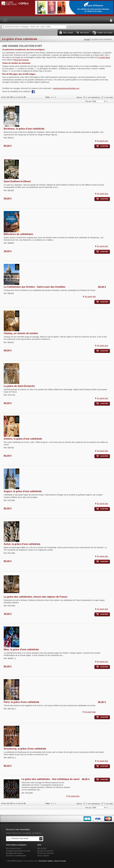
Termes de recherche (45, 853)
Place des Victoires (21, 60)
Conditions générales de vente (18, 851)
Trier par (88, 101)
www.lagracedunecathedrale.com (66, 88)
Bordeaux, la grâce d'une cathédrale (24, 129)
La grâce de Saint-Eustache (19, 386)
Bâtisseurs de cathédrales (18, 234)
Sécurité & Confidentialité (16, 856)
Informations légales (46, 861)
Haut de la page (60, 861)
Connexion (111, 20)
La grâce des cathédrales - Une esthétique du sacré (50, 779)
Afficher (97, 97)
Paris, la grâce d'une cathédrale (21, 702)
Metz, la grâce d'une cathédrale (21, 649)
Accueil (87, 39)
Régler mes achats (105, 33)
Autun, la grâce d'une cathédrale (22, 544)
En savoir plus (102, 141)
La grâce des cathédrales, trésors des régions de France (36, 597)
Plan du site (42, 848)
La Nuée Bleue (104, 57)
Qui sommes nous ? (14, 848)
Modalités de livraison (14, 853)
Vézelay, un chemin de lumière (21, 333)
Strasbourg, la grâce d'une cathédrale (25, 749)
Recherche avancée (45, 851)
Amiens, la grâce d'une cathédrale (23, 439)
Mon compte (68, 33)
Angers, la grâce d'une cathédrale (23, 491)
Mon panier (85, 33)
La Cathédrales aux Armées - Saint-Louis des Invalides (35, 287)
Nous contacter (43, 856)
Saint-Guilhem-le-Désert (17, 181)
